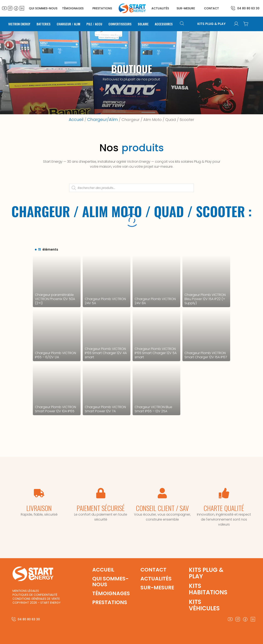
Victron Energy (19, 24)
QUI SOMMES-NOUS (43, 8)
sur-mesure (186, 8)
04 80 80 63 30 (248, 8)
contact (211, 8)
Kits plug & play (206, 573)
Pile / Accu (94, 24)
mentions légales (26, 591)
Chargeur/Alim (103, 119)
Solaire (143, 24)
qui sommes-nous (110, 582)
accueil (103, 570)
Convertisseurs (120, 24)
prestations (102, 8)
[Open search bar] (183, 24)
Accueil (76, 119)
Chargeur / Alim (68, 24)
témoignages (73, 8)
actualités (160, 8)
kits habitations (208, 589)
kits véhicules (204, 605)
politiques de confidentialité (35, 595)
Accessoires (164, 24)
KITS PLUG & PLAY (211, 24)
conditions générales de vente (36, 599)
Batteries (44, 24)
